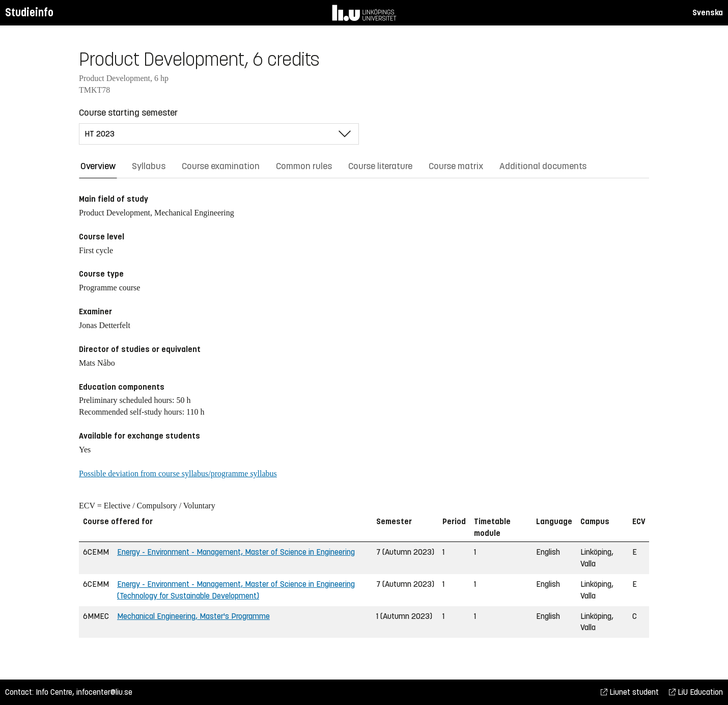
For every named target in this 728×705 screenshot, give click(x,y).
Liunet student (630, 692)
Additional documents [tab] (543, 166)
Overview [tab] (98, 166)
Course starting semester (128, 113)
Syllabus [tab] (149, 166)
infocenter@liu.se (104, 692)
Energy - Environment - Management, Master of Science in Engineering (236, 552)
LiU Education (696, 692)
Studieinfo (29, 12)
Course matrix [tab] (456, 166)
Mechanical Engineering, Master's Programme (193, 616)
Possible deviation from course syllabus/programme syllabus (178, 473)
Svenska (708, 12)
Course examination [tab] (221, 166)
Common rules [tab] (304, 166)
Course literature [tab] (380, 166)
